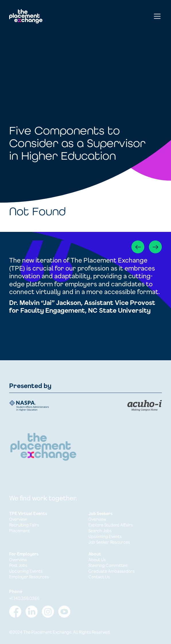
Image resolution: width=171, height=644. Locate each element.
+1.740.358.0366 (24, 598)
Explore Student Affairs (111, 525)
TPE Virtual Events (28, 513)
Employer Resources (29, 577)
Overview (18, 519)
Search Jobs (100, 531)
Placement (20, 531)
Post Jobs (18, 565)
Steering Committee (108, 565)
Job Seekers (100, 513)
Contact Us (99, 577)
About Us (97, 560)
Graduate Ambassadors (111, 571)
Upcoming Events (105, 536)
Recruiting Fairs (24, 525)
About (95, 554)
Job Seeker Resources (109, 542)
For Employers (24, 554)
